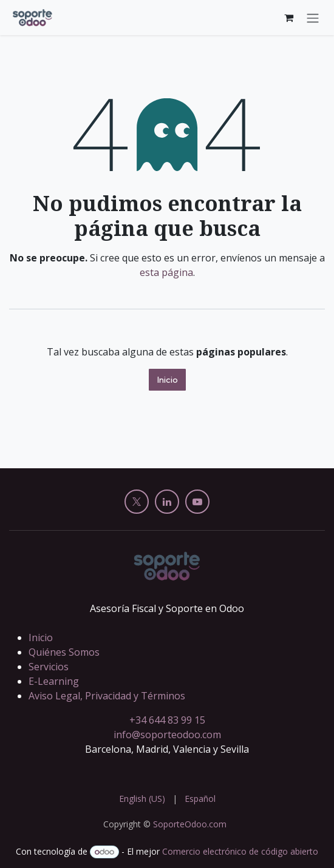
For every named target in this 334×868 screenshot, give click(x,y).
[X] (137, 502)
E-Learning (54, 681)
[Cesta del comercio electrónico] (288, 18)
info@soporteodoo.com (167, 735)
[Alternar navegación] (313, 18)
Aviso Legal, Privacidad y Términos (107, 696)
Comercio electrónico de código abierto (240, 851)
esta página (166, 272)
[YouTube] (197, 502)
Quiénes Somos (64, 652)
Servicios (49, 667)
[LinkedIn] (167, 502)
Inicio (167, 379)
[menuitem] (142, 799)
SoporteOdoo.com (190, 824)
